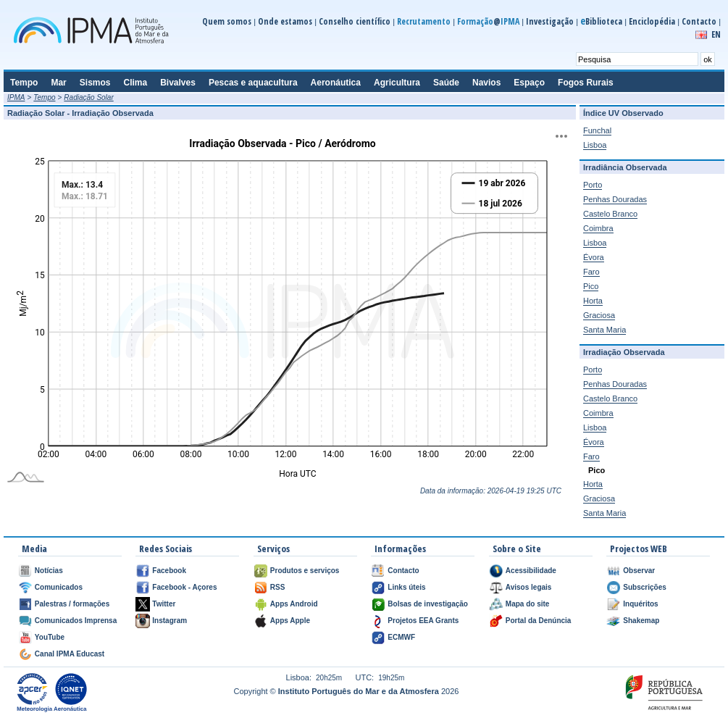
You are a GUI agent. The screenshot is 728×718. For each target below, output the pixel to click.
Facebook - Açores (184, 587)
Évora (594, 257)
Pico (591, 286)
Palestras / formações (72, 604)
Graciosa (599, 315)
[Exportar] (561, 136)
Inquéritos (640, 604)
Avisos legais (529, 587)
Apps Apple (290, 621)
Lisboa (595, 145)
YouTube (50, 637)
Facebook (169, 571)
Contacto (699, 21)
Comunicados (59, 587)
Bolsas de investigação (428, 604)
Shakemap (641, 621)
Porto (593, 185)
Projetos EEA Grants (423, 621)
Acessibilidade (531, 571)
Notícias (49, 571)
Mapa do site (528, 604)
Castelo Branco (610, 214)
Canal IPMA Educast (70, 654)
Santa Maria (604, 330)
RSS (278, 587)
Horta (593, 301)
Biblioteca (601, 21)
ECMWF (401, 637)
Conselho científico (355, 21)
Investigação (550, 21)
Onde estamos (285, 21)
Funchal (597, 130)
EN (716, 34)
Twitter (164, 604)
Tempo (44, 97)
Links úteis (406, 587)
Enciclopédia (652, 21)
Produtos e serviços (305, 571)
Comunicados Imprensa (76, 621)
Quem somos (227, 21)
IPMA (16, 97)
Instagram (170, 621)
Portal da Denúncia (539, 621)
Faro (591, 272)
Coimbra (598, 228)
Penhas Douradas (615, 199)
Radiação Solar (88, 97)
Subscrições (644, 587)
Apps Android (294, 604)
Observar (639, 571)
